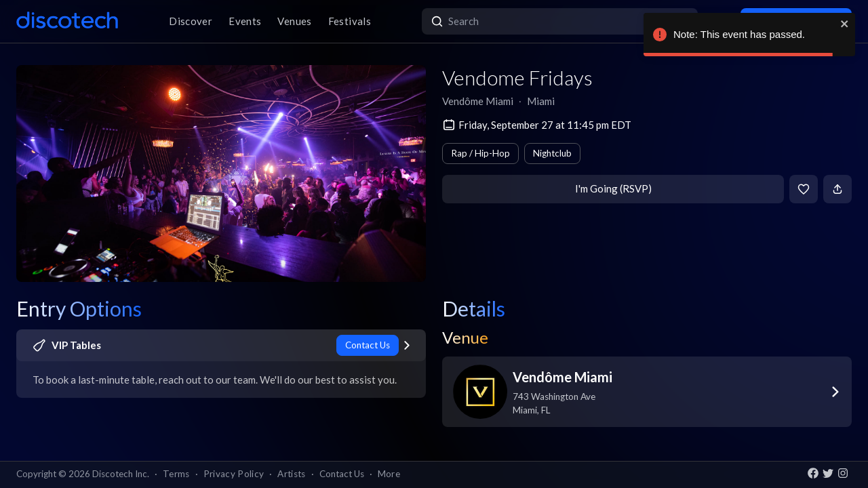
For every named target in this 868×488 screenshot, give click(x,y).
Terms (176, 474)
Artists (291, 474)
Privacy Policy (234, 474)
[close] (845, 24)
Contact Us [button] (342, 474)
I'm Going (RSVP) (613, 188)
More (389, 474)
